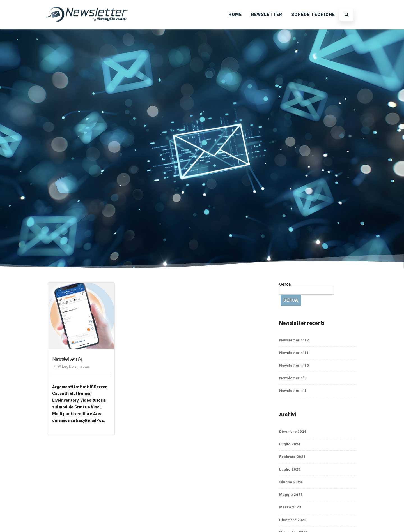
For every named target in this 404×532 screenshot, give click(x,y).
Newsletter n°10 (294, 365)
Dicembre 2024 (293, 432)
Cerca (285, 284)
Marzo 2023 (290, 507)
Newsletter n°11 (294, 353)
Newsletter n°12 (294, 340)
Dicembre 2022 (293, 520)
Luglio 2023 (290, 469)
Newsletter (267, 15)
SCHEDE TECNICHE (313, 15)
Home (235, 15)
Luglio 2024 (290, 444)
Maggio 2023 (291, 495)
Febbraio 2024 (292, 457)
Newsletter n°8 (293, 391)
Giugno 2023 (291, 482)
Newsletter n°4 (67, 359)
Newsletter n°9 (293, 378)
